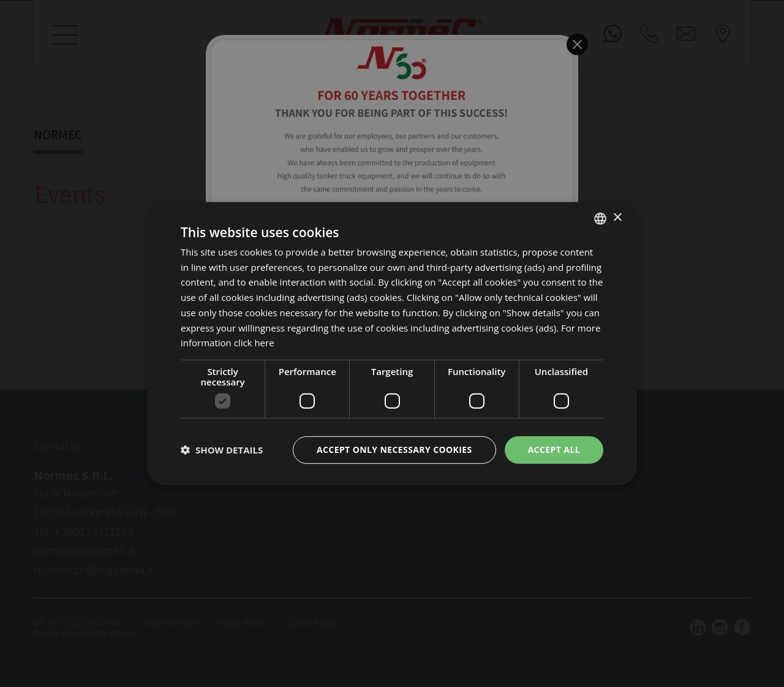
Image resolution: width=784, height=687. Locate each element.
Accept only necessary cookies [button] (394, 450)
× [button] (617, 218)
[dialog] (392, 343)
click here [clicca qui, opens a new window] (254, 343)
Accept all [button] (554, 450)
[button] (222, 450)
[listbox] (600, 218)
